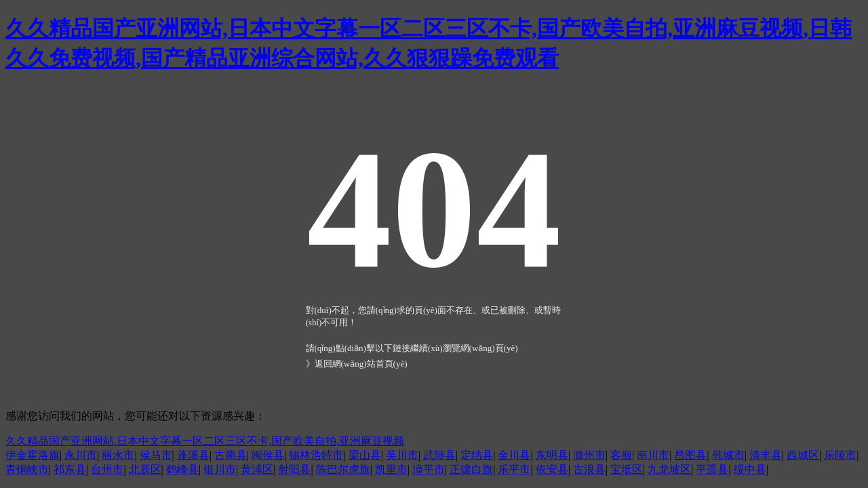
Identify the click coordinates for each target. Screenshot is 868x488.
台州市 (107, 469)
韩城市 (728, 455)
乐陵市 (840, 455)
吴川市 (402, 455)
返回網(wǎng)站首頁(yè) (361, 364)
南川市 (653, 455)
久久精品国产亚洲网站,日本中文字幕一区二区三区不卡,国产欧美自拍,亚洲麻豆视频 (205, 441)
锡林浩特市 (316, 455)
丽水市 (118, 455)
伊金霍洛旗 (33, 455)
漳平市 (429, 469)
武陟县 (439, 455)
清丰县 (766, 455)
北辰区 (145, 469)
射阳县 (294, 469)
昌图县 (690, 455)
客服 (621, 455)
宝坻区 (627, 469)
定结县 (477, 455)
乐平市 (514, 469)
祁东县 (70, 469)
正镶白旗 (471, 469)
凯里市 (391, 469)
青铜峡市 (27, 469)
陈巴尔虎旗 (343, 469)
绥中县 (750, 469)
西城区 (803, 455)
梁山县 (365, 455)
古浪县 (589, 469)
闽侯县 (268, 455)
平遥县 (712, 469)
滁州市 (589, 455)
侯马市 (156, 455)
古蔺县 (231, 455)
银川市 (220, 469)
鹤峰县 (182, 469)
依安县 (552, 469)
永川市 (81, 455)
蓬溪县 (193, 455)
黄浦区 (257, 469)
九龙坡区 (669, 469)
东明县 (552, 455)
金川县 (514, 455)
